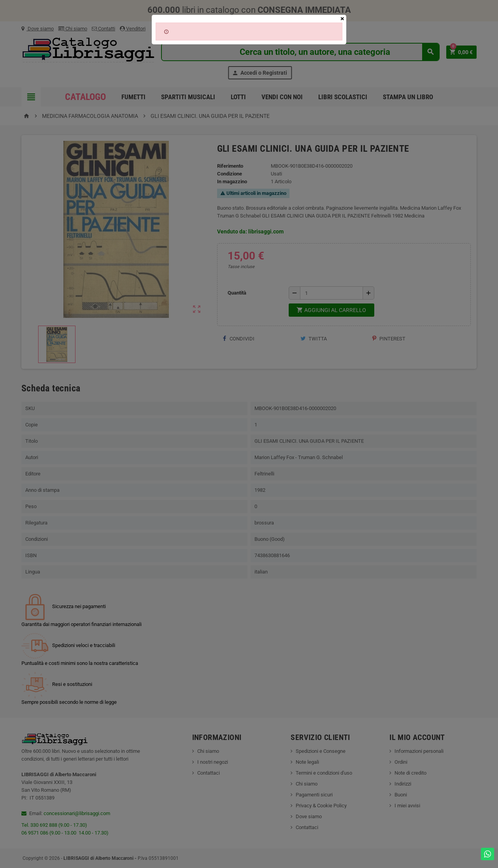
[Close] (342, 19)
